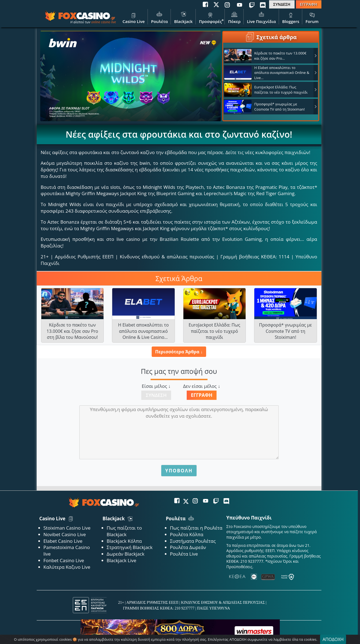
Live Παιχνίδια (261, 17)
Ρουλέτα (159, 17)
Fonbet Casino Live (64, 560)
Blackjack (183, 17)
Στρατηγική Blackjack (130, 547)
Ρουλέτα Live (184, 554)
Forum (312, 17)
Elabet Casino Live (63, 541)
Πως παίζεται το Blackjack (124, 531)
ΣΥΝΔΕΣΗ (282, 4)
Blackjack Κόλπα (124, 541)
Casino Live (133, 17)
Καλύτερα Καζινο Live (67, 567)
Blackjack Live (122, 560)
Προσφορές (211, 17)
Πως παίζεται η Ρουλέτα (196, 528)
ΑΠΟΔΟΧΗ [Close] (333, 639)
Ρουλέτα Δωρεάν (188, 547)
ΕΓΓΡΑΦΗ (309, 4)
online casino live (104, 22)
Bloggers (291, 17)
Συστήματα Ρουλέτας (193, 541)
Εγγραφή (202, 395)
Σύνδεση (156, 395)
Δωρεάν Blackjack (126, 554)
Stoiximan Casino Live (67, 528)
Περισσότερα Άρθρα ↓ (179, 352)
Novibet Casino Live (65, 534)
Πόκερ (234, 17)
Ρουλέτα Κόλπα (187, 534)
